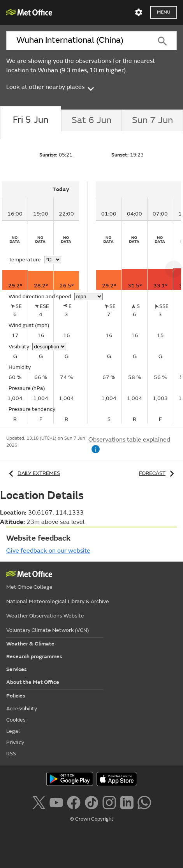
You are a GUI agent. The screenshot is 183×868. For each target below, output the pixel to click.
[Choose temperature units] (53, 260)
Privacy (15, 742)
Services (17, 669)
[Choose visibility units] (49, 347)
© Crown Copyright (92, 819)
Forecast (158, 473)
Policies (16, 696)
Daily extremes (33, 473)
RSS (11, 754)
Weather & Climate (30, 644)
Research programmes (34, 657)
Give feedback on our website (48, 551)
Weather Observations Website (45, 616)
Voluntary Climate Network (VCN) (48, 630)
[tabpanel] (45, 303)
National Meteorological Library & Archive (58, 601)
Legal (13, 731)
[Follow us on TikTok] (91, 802)
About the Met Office (33, 682)
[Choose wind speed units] (89, 297)
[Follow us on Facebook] (74, 802)
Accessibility (22, 709)
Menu (164, 12)
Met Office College (29, 587)
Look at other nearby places (51, 87)
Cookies (16, 720)
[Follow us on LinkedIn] (127, 802)
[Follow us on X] (39, 802)
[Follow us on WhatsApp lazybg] (144, 802)
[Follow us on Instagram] (109, 802)
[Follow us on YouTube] (56, 802)
